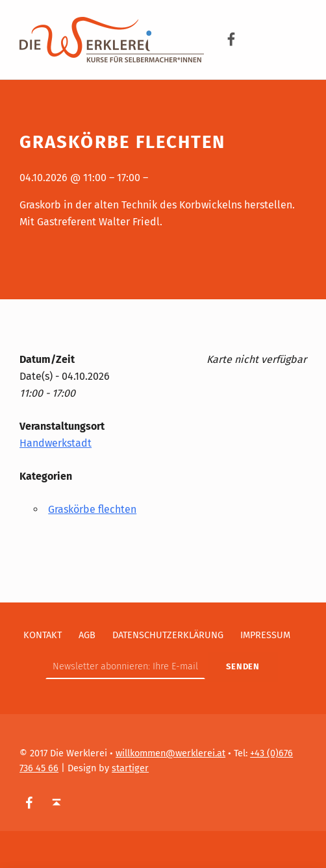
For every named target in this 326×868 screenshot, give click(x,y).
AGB (87, 635)
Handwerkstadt (56, 443)
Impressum (265, 635)
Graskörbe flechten (92, 509)
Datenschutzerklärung (168, 635)
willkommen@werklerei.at (170, 753)
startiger (130, 768)
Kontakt (43, 635)
